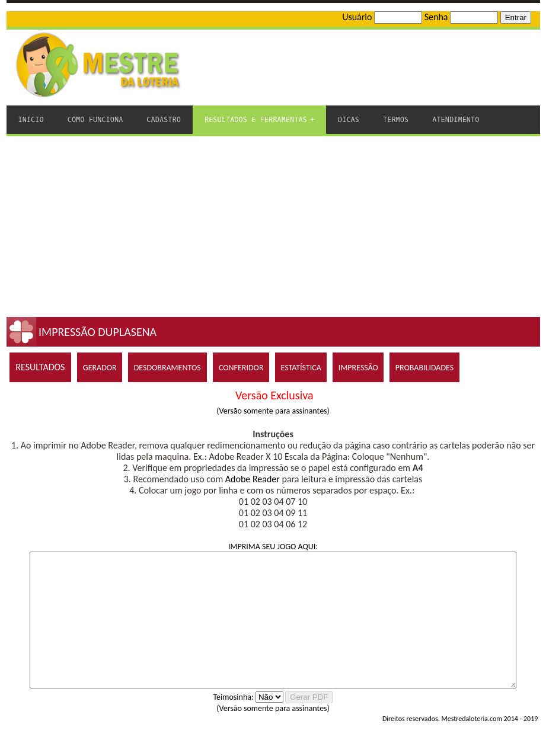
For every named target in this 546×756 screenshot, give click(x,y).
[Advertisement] (273, 225)
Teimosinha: (234, 724)
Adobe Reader (253, 479)
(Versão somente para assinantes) (273, 411)
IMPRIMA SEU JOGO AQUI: (273, 547)
